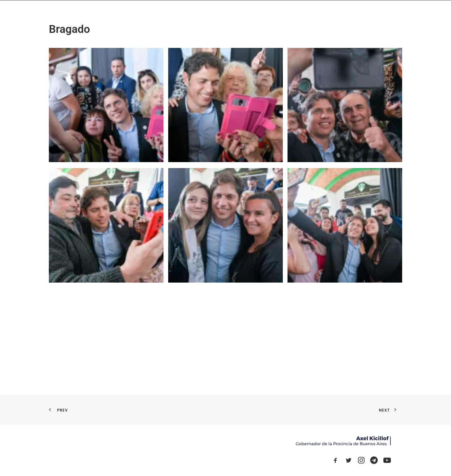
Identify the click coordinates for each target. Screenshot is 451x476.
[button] (335, 462)
